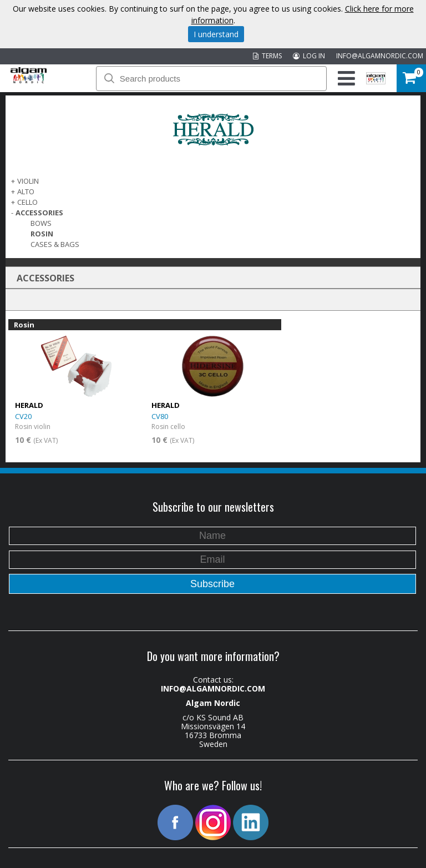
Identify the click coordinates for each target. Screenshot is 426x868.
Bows (41, 223)
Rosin (42, 234)
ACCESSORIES (39, 213)
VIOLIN (28, 181)
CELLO (27, 202)
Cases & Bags (55, 244)
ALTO (26, 191)
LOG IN (309, 56)
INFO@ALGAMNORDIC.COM (380, 56)
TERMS (267, 56)
